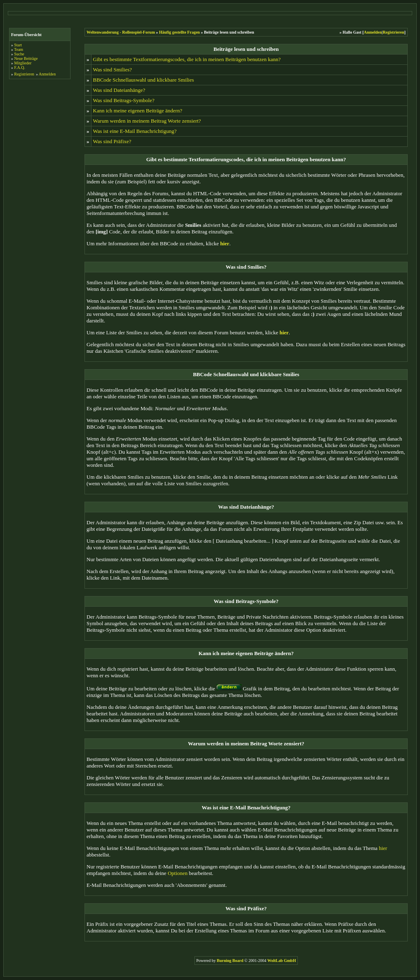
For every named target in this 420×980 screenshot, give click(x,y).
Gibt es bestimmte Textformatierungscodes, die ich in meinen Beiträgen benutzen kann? (187, 59)
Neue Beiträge (26, 58)
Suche (19, 54)
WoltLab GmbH (282, 961)
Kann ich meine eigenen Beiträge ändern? (138, 111)
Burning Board (231, 961)
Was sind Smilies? (113, 70)
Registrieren (24, 74)
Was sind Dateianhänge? (119, 90)
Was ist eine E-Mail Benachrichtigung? (135, 131)
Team (18, 49)
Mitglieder (23, 63)
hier (383, 848)
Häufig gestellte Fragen (179, 32)
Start (18, 45)
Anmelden (47, 74)
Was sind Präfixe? (112, 141)
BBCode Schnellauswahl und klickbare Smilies (144, 80)
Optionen (178, 873)
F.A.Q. (20, 67)
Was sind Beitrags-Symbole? (124, 100)
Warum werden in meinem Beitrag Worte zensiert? (147, 121)
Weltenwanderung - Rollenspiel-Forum (121, 32)
